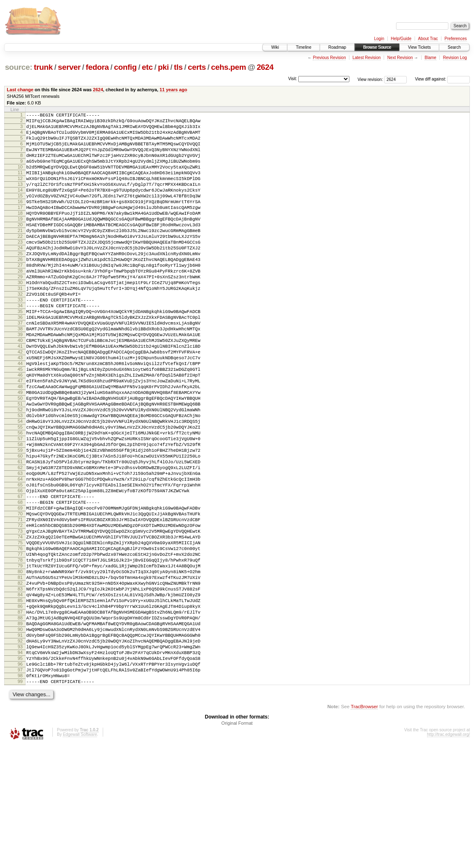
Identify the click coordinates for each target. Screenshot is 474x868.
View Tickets (419, 47)
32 (20, 332)
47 (20, 438)
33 (20, 339)
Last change (20, 90)
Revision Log (455, 58)
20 (20, 248)
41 (20, 396)
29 (20, 311)
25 (20, 283)
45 (20, 424)
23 (20, 269)
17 (20, 227)
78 (20, 655)
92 (20, 754)
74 (20, 627)
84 (20, 697)
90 (20, 740)
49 (20, 452)
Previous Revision (329, 58)
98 (20, 796)
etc (147, 67)
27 (20, 297)
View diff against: (442, 79)
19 (20, 241)
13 (20, 199)
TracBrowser (364, 829)
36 (20, 360)
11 (20, 185)
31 (20, 325)
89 (20, 733)
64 (20, 557)
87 (20, 719)
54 (20, 487)
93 (20, 761)
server (69, 67)
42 (20, 403)
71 (20, 606)
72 (20, 613)
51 (20, 466)
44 (20, 417)
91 (20, 747)
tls (178, 67)
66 (20, 571)
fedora (97, 67)
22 (20, 262)
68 (20, 585)
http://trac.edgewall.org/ (448, 857)
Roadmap (337, 47)
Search (454, 47)
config (125, 67)
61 (20, 536)
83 (20, 690)
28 (20, 304)
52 (20, 473)
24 (20, 276)
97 (20, 789)
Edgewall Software (80, 857)
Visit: (292, 79)
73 (20, 620)
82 (20, 683)
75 (20, 634)
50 (20, 459)
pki (163, 67)
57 (20, 508)
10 (20, 178)
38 (20, 375)
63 (20, 550)
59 (20, 522)
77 (20, 648)
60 (20, 529)
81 (20, 676)
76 (20, 641)
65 (20, 564)
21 (20, 255)
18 (20, 234)
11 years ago (173, 90)
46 (20, 431)
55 (20, 494)
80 (20, 669)
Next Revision (400, 58)
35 (20, 353)
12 (20, 192)
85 (20, 704)
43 (20, 410)
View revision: (370, 79)
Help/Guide (401, 39)
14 (20, 206)
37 (20, 368)
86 (20, 711)
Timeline (303, 47)
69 (20, 592)
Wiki (275, 47)
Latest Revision (366, 58)
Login (379, 39)
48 (20, 445)
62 (20, 543)
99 (20, 803)
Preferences (456, 39)
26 (20, 290)
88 (20, 726)
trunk (43, 67)
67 (20, 578)
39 (20, 382)
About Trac (428, 39)
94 (20, 768)
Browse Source (377, 47)
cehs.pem (228, 67)
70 (20, 599)
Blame (430, 58)
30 (20, 318)
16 (20, 220)
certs (197, 67)
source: (19, 67)
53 (20, 480)
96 (20, 782)
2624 (265, 67)
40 (20, 389)
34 (20, 346)
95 (20, 775)
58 (20, 515)
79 (20, 662)
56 (20, 501)
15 (20, 213)
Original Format (237, 846)
